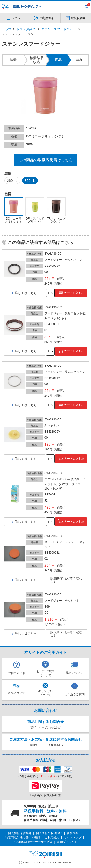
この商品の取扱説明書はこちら (46, 160)
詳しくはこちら (26, 293)
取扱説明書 (78, 18)
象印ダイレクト (67, 842)
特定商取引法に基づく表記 (23, 838)
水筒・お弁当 (26, 29)
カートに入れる (74, 293)
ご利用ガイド (48, 18)
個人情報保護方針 (20, 833)
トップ (7, 29)
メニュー (15, 18)
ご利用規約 (52, 838)
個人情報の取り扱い (49, 833)
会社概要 (73, 833)
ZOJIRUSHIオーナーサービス (33, 842)
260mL (12, 181)
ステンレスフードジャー (59, 29)
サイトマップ (73, 838)
